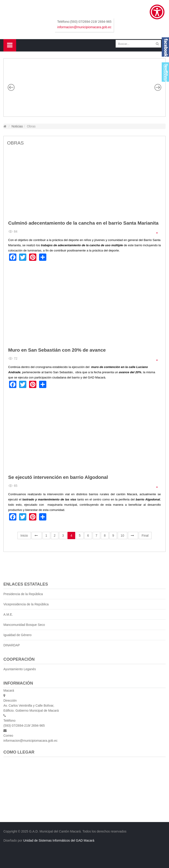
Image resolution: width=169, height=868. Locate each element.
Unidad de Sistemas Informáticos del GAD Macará (59, 840)
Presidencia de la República (23, 594)
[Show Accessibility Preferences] (157, 12)
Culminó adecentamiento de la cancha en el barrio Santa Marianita (83, 223)
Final (145, 536)
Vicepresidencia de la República (26, 604)
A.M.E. (8, 614)
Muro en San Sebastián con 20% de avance (57, 350)
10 (122, 536)
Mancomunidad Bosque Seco (24, 625)
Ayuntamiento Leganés (20, 669)
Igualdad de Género (17, 635)
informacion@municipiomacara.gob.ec (84, 27)
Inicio (24, 536)
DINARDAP (12, 645)
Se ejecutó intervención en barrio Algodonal (58, 477)
